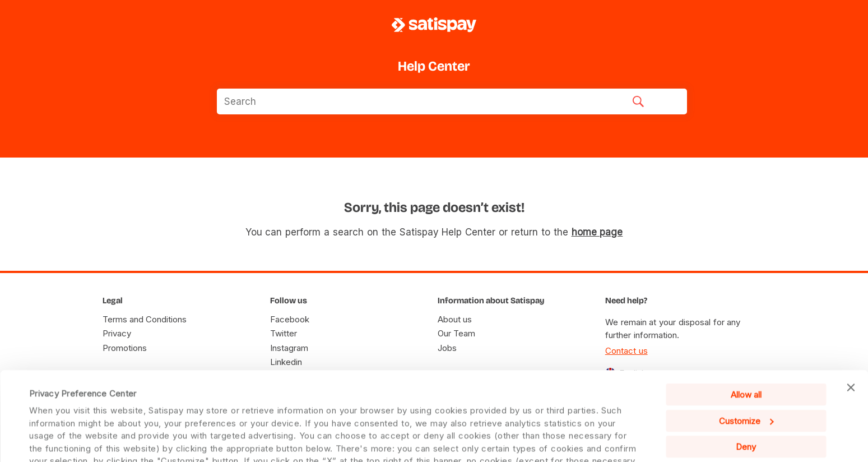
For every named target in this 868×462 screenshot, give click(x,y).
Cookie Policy (575, 433)
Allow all (746, 329)
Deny (746, 382)
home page (597, 232)
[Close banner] (851, 322)
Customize (746, 355)
